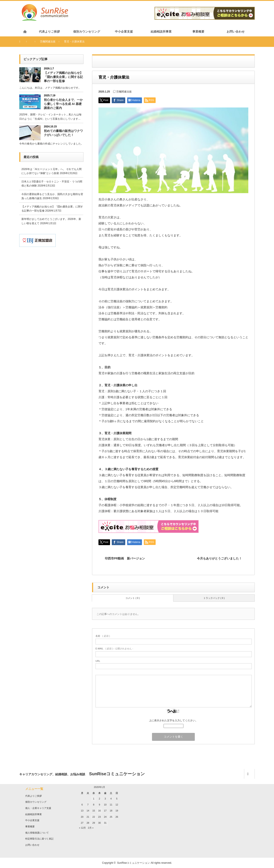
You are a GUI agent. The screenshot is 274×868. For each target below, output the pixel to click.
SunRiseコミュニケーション (133, 863)
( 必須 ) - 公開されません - (114, 649)
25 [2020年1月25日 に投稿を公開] (111, 817)
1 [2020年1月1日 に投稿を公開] (94, 799)
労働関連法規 (124, 92)
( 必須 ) (103, 636)
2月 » (91, 828)
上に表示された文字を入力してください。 (173, 720)
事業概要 (30, 826)
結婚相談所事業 (34, 814)
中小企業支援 (32, 820)
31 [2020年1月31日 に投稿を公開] (105, 823)
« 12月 (82, 828)
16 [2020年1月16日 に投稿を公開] (99, 811)
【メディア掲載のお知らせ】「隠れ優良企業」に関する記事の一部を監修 (63, 77)
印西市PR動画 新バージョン (125, 558)
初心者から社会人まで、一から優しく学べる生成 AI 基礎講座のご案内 (63, 104)
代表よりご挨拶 (34, 796)
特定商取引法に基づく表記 (39, 839)
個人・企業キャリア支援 (38, 808)
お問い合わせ (32, 845)
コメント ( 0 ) (133, 598)
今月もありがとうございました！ (219, 558)
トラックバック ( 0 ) (214, 598)
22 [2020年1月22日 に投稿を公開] (94, 817)
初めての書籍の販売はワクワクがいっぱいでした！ (63, 133)
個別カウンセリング (36, 802)
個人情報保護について (37, 833)
